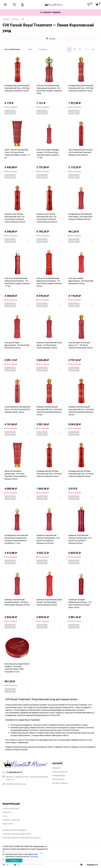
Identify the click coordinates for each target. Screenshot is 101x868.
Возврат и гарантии (11, 820)
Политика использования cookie (17, 834)
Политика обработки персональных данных (22, 838)
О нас (5, 816)
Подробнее (34, 856)
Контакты (7, 812)
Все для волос (58, 779)
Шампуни (57, 768)
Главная (6, 19)
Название (43, 49)
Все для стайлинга (60, 783)
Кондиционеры (59, 775)
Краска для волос (60, 772)
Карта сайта (8, 824)
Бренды (15, 19)
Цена (30, 49)
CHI (23, 19)
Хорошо (14, 860)
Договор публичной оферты (15, 830)
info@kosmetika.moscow (15, 784)
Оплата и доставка (11, 808)
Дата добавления (13, 49)
